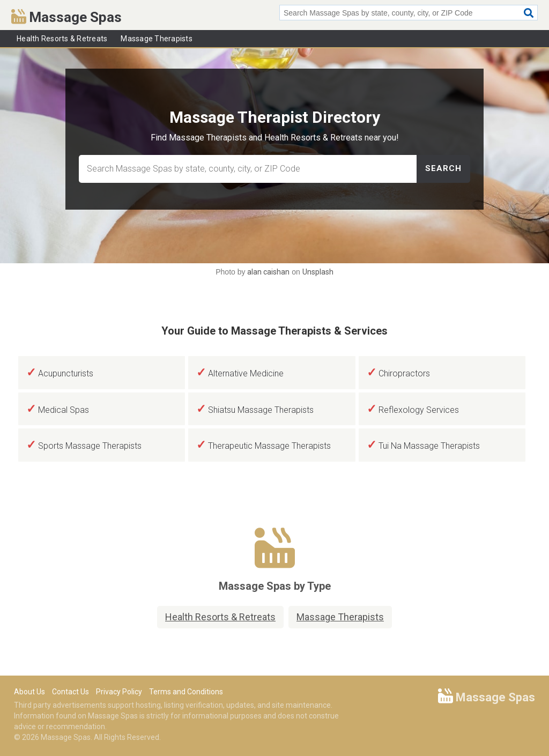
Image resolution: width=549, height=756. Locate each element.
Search (443, 168)
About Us (29, 692)
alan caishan (268, 272)
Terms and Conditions (186, 692)
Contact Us (71, 692)
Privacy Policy (119, 692)
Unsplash (318, 272)
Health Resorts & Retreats (62, 39)
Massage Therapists (157, 39)
